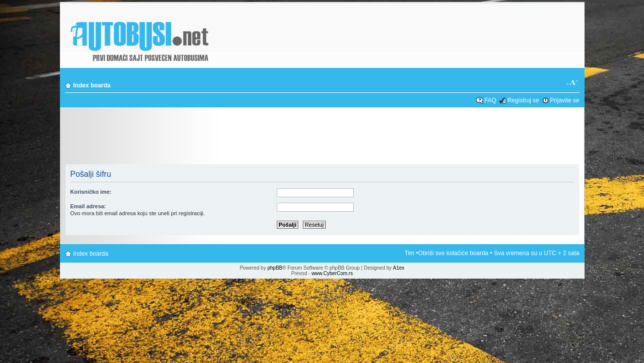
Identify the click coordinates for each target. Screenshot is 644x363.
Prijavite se (565, 100)
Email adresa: (88, 206)
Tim (410, 253)
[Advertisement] (322, 137)
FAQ (490, 100)
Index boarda (92, 85)
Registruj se (523, 100)
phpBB (275, 268)
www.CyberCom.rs (332, 273)
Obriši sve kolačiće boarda (453, 253)
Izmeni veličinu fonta (572, 83)
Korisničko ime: (91, 192)
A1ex (399, 268)
